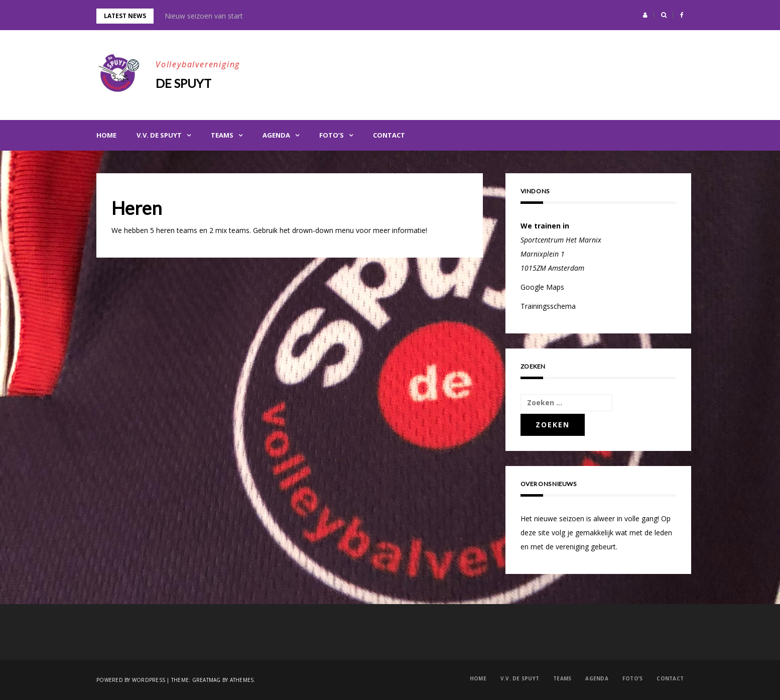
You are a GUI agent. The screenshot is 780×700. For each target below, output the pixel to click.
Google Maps (542, 287)
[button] (645, 15)
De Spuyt (183, 83)
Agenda (276, 135)
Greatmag (207, 680)
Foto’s (332, 135)
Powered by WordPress (131, 680)
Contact (389, 135)
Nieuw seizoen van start (204, 16)
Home (106, 135)
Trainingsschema (548, 306)
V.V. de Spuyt (159, 135)
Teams (222, 135)
